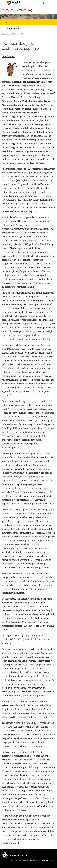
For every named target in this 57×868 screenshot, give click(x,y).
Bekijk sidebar (13, 28)
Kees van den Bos (31, 105)
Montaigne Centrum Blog (17, 10)
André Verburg (9, 57)
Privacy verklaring (47, 860)
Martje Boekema (30, 101)
